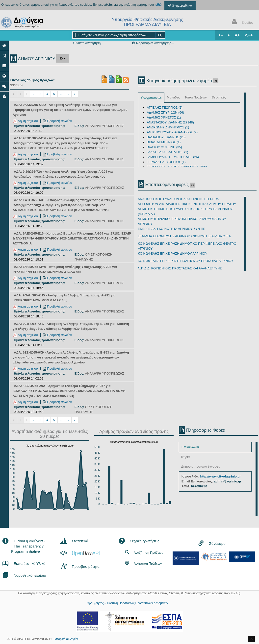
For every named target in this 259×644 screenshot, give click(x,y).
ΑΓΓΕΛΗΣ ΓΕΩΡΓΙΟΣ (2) (165, 107)
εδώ (159, 5)
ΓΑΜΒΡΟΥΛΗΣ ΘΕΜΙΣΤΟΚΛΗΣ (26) (173, 157)
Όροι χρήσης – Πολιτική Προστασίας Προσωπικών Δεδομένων (128, 603)
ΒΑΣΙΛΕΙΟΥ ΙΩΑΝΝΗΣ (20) (166, 137)
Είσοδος (241, 22)
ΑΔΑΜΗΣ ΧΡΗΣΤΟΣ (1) (164, 117)
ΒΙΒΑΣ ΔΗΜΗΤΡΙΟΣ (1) (164, 142)
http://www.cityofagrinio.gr (220, 476)
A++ (249, 35)
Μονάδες (173, 97)
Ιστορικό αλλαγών (66, 639)
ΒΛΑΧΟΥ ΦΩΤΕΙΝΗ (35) (164, 147)
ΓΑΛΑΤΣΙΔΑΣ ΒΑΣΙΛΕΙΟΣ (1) (168, 152)
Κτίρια (186, 457)
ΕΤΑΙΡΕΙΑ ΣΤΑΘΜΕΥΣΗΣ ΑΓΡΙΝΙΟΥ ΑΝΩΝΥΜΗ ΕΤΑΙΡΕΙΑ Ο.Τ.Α (184, 236)
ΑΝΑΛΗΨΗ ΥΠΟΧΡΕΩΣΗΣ (105, 126)
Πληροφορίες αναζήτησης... (154, 43)
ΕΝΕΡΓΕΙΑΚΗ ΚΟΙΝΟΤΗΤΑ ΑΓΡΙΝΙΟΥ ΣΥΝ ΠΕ (172, 229)
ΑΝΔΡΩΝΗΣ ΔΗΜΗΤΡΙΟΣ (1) (168, 127)
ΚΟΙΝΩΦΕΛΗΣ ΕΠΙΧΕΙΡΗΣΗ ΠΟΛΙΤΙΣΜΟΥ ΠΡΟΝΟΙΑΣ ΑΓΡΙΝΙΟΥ (186, 261)
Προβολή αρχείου (58, 121)
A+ (237, 35)
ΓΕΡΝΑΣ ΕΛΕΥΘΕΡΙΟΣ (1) (166, 162)
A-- (221, 35)
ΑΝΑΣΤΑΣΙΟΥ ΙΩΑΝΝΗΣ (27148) (170, 122)
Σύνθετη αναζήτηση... (88, 43)
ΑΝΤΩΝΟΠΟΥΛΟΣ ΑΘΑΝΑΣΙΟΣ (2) (172, 132)
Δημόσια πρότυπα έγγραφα (201, 466)
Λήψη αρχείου (25, 121)
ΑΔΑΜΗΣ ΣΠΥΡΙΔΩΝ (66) (166, 112)
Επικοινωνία (190, 447)
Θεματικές (219, 97)
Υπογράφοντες (151, 98)
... (61, 94)
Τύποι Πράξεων (195, 97)
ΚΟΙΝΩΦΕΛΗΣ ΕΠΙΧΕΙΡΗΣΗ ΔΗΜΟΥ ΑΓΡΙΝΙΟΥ (173, 253)
